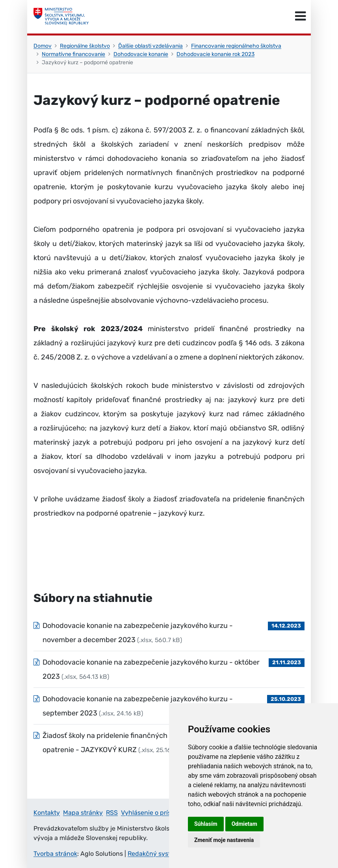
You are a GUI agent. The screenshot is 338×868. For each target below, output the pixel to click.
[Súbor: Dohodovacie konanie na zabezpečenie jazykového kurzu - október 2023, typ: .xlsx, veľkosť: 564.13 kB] (169, 669)
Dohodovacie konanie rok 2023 (215, 54)
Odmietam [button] (244, 824)
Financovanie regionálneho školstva (236, 46)
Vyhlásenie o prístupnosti (158, 813)
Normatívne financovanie (73, 54)
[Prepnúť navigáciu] (300, 17)
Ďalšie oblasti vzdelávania (150, 46)
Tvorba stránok (55, 854)
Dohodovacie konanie (141, 54)
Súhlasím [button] (206, 824)
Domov (43, 46)
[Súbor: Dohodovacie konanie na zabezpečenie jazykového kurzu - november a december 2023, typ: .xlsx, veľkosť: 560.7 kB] (169, 633)
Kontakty (47, 813)
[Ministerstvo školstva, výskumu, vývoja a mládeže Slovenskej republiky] (61, 17)
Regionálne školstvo (85, 46)
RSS (112, 813)
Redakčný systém (154, 854)
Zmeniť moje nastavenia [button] (224, 840)
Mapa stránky (83, 813)
